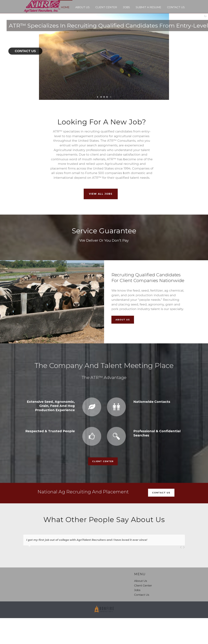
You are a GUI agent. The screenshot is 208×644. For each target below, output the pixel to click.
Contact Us (176, 7)
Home (65, 7)
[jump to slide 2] (104, 97)
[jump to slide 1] (101, 97)
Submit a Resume (148, 7)
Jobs (126, 7)
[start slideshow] (98, 97)
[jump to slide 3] (107, 97)
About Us (82, 7)
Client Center (106, 7)
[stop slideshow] (110, 97)
